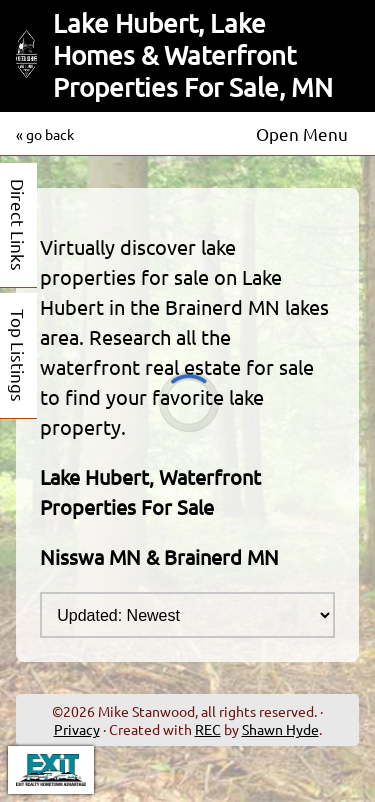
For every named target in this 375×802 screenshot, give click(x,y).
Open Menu (302, 133)
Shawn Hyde (280, 729)
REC (208, 729)
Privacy (77, 729)
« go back (45, 134)
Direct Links (18, 225)
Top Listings (18, 355)
